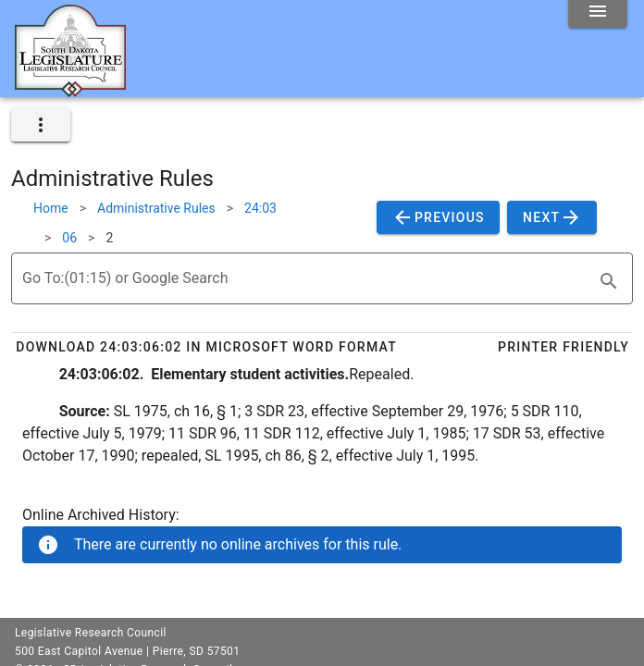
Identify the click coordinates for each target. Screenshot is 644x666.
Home (51, 208)
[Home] (70, 90)
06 (69, 238)
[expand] (41, 125)
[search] (609, 281)
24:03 (260, 208)
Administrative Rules (156, 208)
